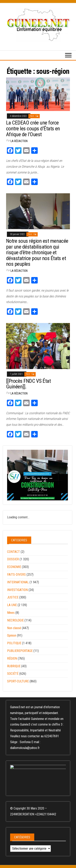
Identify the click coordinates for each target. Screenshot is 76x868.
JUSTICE (13, 597)
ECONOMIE (14, 567)
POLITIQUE (14, 643)
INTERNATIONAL (18, 582)
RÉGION (12, 658)
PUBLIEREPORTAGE (20, 651)
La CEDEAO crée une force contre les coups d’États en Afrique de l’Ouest (33, 128)
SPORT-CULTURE (18, 681)
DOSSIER (13, 559)
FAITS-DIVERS (16, 575)
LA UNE (12, 605)
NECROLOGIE (15, 620)
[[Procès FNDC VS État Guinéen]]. (28, 384)
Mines (11, 613)
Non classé (14, 628)
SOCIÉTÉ (13, 674)
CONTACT (13, 552)
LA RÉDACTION (19, 141)
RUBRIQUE (14, 666)
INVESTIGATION (17, 590)
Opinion (12, 635)
